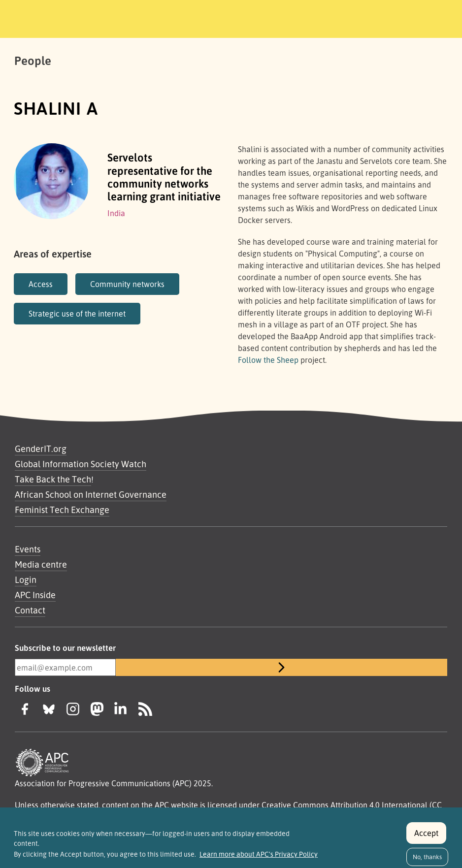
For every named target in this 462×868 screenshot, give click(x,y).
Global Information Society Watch (81, 464)
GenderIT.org (41, 449)
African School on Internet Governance (91, 494)
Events (28, 549)
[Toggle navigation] (387, 17)
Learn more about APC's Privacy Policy (259, 859)
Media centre (41, 564)
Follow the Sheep (268, 360)
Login (26, 579)
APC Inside (35, 595)
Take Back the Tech (53, 479)
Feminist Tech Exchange (62, 510)
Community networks (127, 284)
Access (41, 284)
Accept (426, 837)
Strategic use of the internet (77, 314)
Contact (30, 610)
